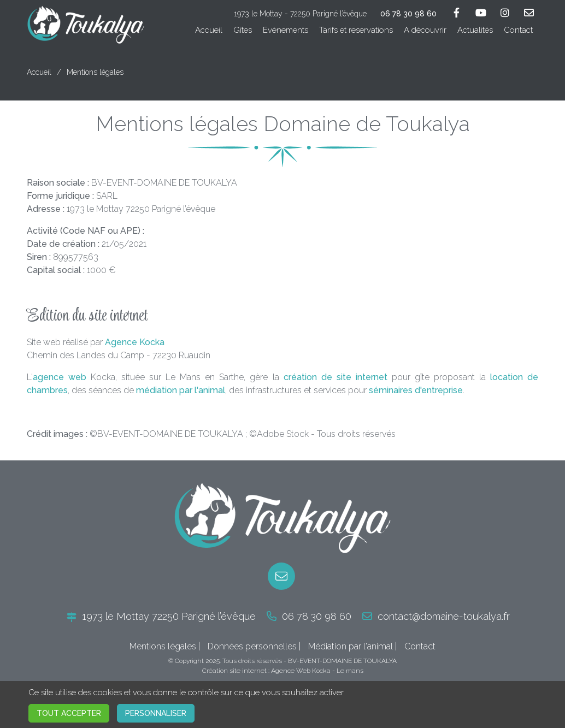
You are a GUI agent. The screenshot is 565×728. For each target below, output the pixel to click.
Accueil (209, 30)
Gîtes (243, 30)
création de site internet (336, 377)
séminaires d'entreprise (416, 390)
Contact (518, 30)
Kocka (321, 671)
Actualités (475, 30)
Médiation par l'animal (351, 646)
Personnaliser (156, 713)
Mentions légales (163, 646)
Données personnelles (252, 646)
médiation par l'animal (181, 390)
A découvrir (425, 30)
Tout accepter (69, 713)
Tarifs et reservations (356, 30)
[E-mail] (281, 576)
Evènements (286, 30)
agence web (60, 377)
